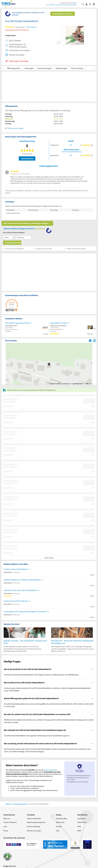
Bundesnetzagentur (51, 770)
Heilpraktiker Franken (59, 323)
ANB (79, 831)
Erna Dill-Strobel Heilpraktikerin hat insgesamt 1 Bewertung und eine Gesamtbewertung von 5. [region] (37, 736)
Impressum (81, 819)
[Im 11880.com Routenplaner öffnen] (90, 340)
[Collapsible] (92, 669)
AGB (79, 826)
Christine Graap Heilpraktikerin (16, 569)
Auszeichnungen (45, 68)
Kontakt (59, 826)
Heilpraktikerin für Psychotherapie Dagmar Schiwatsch (25, 612)
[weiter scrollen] (95, 68)
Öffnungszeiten (14, 68)
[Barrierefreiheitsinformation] (91, 4)
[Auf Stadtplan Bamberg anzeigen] (94, 340)
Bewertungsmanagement (36, 822)
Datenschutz (82, 822)
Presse (6, 831)
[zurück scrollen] (3, 68)
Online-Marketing (33, 826)
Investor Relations (10, 822)
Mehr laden (49, 558)
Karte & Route (77, 68)
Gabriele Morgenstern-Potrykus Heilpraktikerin (22, 580)
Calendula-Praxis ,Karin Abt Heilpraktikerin (20, 590)
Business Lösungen (34, 831)
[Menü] (95, 4)
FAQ (58, 831)
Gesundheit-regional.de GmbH (17, 323)
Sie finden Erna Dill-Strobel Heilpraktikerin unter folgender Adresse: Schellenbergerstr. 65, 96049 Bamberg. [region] (41, 675)
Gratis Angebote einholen (63, 14)
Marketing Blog (61, 819)
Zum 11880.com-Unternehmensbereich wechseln (61, 5)
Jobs (5, 826)
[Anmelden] (87, 4)
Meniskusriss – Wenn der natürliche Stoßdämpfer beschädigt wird (73, 642)
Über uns (7, 819)
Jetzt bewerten (27, 159)
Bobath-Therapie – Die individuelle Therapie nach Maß (25, 642)
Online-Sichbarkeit (34, 819)
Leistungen (29, 68)
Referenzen (60, 822)
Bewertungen (61, 68)
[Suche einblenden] (84, 4)
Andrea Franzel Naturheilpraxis (16, 601)
